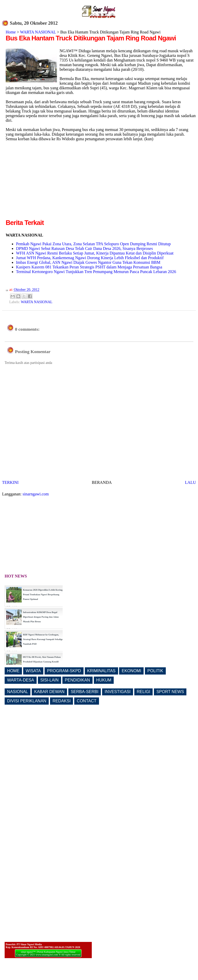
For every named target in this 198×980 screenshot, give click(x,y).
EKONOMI (131, 671)
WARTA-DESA (21, 680)
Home (11, 32)
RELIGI (143, 692)
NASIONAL (18, 692)
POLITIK (155, 671)
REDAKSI (62, 701)
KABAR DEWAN (49, 692)
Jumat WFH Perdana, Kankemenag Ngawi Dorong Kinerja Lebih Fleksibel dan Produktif (90, 258)
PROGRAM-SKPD (64, 671)
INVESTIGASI (118, 692)
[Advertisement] (49, 182)
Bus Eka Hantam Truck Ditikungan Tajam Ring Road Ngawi (91, 38)
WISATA (33, 671)
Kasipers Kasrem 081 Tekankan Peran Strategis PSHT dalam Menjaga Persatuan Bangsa (89, 267)
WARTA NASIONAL (38, 32)
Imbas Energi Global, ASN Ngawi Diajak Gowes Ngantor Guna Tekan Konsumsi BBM (88, 262)
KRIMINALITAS (101, 671)
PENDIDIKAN (77, 680)
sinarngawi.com (36, 494)
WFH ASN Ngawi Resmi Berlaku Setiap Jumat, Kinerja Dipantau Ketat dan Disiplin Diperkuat (95, 253)
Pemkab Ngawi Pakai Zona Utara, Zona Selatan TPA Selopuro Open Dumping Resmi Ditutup (93, 244)
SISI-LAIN (49, 680)
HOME (13, 671)
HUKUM (104, 680)
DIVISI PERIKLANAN (27, 701)
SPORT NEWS (170, 692)
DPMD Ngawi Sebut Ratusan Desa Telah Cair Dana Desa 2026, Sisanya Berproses (84, 248)
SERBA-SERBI (85, 692)
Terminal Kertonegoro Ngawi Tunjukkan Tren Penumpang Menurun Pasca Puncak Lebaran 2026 (96, 272)
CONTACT (87, 701)
